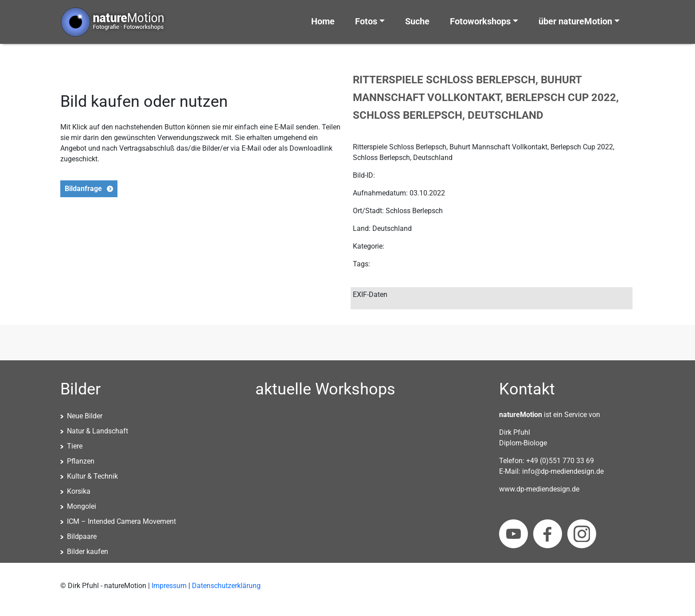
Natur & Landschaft (98, 431)
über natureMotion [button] (575, 21)
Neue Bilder (85, 416)
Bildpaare (82, 536)
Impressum (169, 586)
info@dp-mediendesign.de (563, 471)
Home (323, 21)
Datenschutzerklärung (226, 586)
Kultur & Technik (92, 476)
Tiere (75, 446)
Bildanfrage (83, 189)
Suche (417, 21)
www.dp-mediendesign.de (539, 489)
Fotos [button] (366, 21)
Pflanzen (81, 461)
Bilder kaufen (88, 552)
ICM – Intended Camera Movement (121, 521)
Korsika (79, 491)
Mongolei (82, 506)
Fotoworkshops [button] (480, 21)
